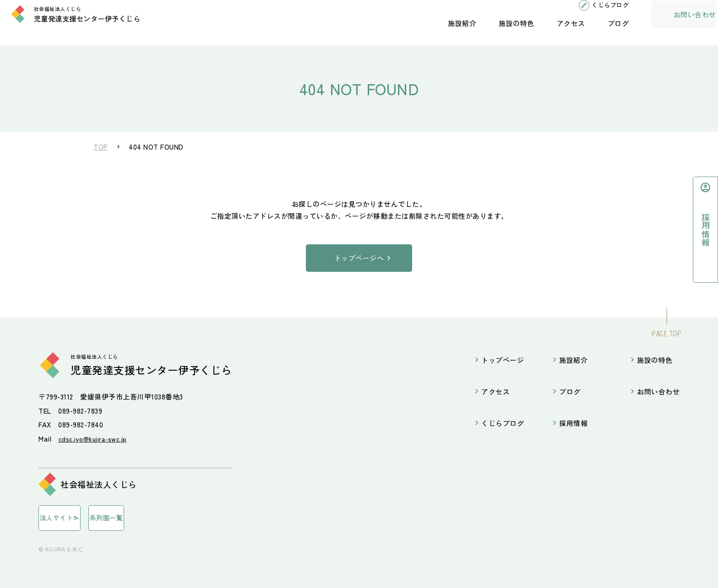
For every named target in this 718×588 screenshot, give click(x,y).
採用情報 (573, 423)
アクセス (542, 31)
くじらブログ (581, 13)
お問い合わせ (662, 23)
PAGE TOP (666, 334)
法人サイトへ (72, 517)
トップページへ (359, 258)
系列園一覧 (147, 517)
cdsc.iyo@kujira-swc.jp (95, 439)
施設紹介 (433, 31)
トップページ (503, 360)
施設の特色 (488, 31)
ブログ (590, 31)
